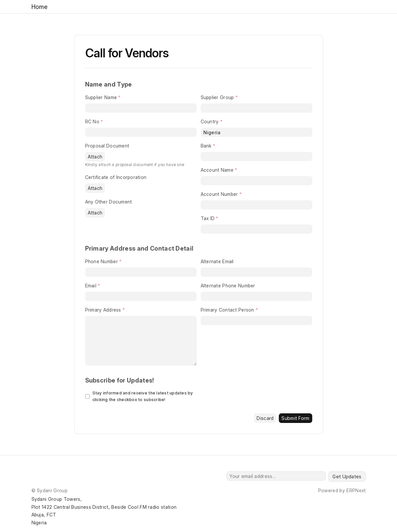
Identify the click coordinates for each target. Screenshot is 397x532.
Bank (206, 146)
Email (91, 286)
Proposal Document (107, 146)
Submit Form (295, 418)
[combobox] (256, 108)
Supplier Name (101, 97)
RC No (92, 121)
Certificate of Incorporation (116, 177)
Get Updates (347, 476)
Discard (265, 418)
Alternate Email (217, 261)
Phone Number (101, 261)
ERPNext (356, 490)
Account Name (217, 170)
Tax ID (208, 218)
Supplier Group (217, 97)
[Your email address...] (276, 476)
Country (210, 121)
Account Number (219, 194)
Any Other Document (109, 202)
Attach (95, 157)
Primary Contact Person (227, 310)
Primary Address (103, 310)
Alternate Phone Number (228, 286)
